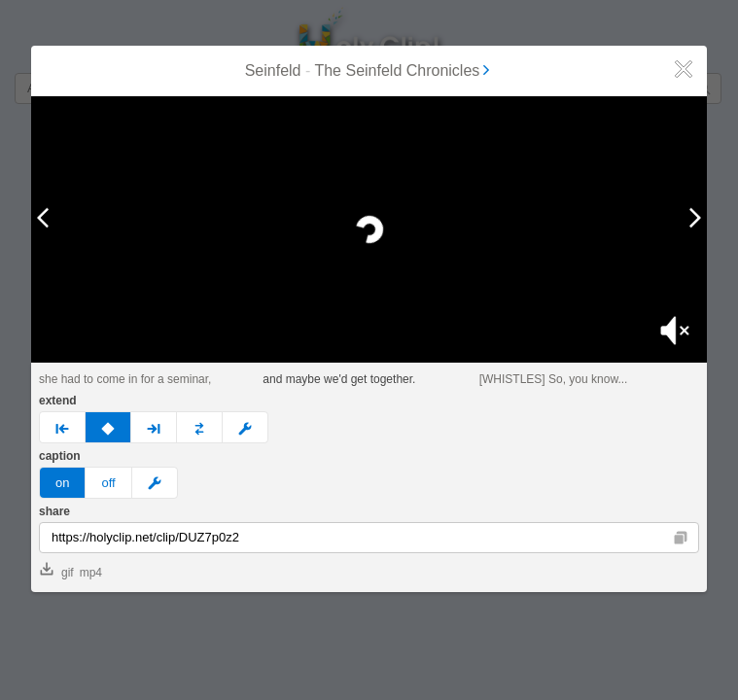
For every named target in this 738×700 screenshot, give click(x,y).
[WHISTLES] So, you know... (554, 379)
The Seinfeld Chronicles (404, 70)
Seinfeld (273, 70)
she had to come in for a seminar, (125, 379)
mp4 (91, 573)
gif (57, 571)
